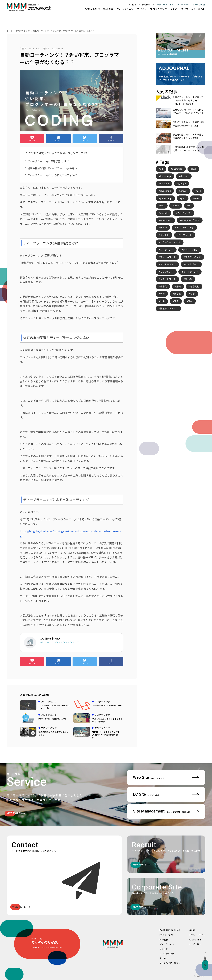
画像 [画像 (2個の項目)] (176, 301)
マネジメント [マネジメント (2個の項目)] (167, 272)
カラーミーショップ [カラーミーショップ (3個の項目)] (170, 242)
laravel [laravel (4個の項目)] (184, 191)
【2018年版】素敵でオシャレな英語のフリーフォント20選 (188, 149)
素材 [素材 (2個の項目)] (190, 301)
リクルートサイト (165, 4)
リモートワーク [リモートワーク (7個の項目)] (168, 279)
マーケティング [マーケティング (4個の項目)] (191, 272)
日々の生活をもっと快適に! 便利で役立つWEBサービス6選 (189, 124)
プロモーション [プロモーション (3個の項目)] (168, 264)
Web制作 (108, 9)
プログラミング (159, 9)
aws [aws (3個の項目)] (194, 169)
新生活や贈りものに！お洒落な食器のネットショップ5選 (188, 136)
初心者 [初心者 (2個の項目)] (188, 279)
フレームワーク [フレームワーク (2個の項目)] (168, 257)
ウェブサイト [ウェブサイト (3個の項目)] (185, 235)
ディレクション (125, 9)
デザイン (142, 9)
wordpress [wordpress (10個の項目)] (166, 220)
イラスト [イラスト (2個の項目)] (165, 235)
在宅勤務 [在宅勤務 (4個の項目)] (195, 286)
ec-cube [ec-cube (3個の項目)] (164, 183)
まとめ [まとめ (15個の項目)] (163, 227)
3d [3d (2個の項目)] (161, 169)
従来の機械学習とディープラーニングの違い (52, 168)
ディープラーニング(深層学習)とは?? (48, 161)
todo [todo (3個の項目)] (176, 205)
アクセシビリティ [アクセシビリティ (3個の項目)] (185, 227)
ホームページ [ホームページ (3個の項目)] (192, 264)
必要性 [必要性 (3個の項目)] (177, 294)
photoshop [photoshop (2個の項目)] (166, 198)
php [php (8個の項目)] (183, 198)
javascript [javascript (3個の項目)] (165, 191)
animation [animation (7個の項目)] (177, 169)
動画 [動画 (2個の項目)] (179, 286)
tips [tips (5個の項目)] (162, 205)
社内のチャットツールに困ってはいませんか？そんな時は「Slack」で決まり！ (188, 100)
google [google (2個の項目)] (182, 183)
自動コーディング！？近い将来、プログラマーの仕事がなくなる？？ (64, 31)
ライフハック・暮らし (193, 9)
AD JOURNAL (183, 4)
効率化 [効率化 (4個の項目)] (163, 286)
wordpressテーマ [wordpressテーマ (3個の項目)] (190, 220)
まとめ (174, 9)
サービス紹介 (195, 944)
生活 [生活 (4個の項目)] (162, 301)
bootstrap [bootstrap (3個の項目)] (165, 176)
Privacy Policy (200, 976)
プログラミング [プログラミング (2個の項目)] (193, 257)
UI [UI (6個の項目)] (189, 205)
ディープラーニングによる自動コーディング (52, 175)
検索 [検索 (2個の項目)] (193, 294)
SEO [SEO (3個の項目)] (197, 198)
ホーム (10, 31)
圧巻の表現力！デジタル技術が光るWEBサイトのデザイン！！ (188, 111)
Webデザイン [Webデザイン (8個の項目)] (184, 213)
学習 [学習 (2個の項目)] (162, 294)
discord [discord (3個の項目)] (184, 176)
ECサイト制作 (92, 9)
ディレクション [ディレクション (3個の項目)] (190, 250)
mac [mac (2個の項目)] (199, 191)
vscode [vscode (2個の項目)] (164, 213)
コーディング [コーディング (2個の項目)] (167, 250)
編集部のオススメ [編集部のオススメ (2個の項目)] (169, 308)
